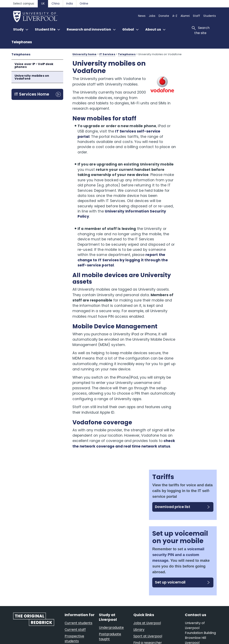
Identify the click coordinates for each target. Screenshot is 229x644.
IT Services (107, 54)
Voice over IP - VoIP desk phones (34, 65)
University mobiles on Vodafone (32, 77)
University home (84, 54)
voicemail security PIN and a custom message (193, 175)
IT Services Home (32, 94)
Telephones (22, 42)
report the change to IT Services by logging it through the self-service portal (118, 273)
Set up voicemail (185, 211)
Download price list (190, 105)
